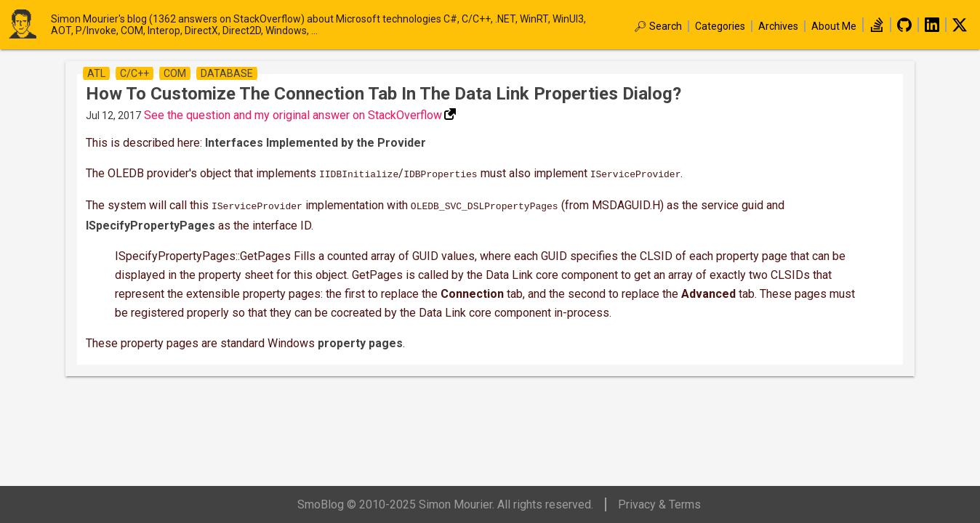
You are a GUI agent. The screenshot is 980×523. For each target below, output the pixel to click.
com (175, 73)
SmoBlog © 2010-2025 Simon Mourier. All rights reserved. (445, 504)
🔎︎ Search (658, 26)
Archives (778, 26)
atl (96, 73)
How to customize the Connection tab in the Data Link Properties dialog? (383, 94)
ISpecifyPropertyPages (150, 223)
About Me (834, 26)
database (227, 73)
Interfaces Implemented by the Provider (316, 143)
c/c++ (134, 73)
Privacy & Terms (659, 504)
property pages (360, 340)
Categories (720, 26)
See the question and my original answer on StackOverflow (293, 115)
